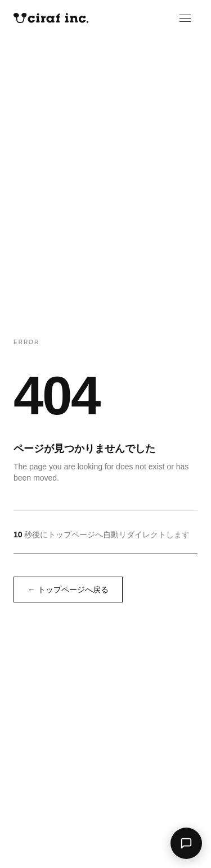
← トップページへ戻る (68, 590)
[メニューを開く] (191, 18)
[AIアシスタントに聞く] (186, 843)
